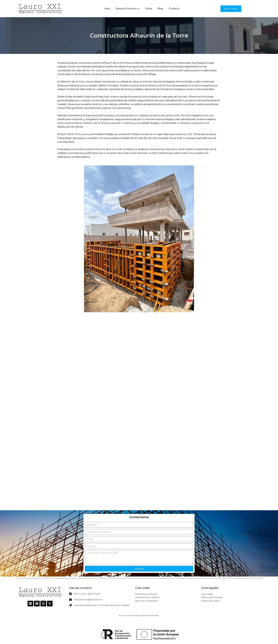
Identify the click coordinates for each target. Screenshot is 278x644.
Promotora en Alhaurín (146, 594)
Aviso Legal (207, 594)
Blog (160, 9)
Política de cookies (210, 601)
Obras (149, 9)
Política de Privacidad (212, 597)
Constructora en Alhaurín (147, 597)
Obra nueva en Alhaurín (147, 601)
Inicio (107, 9)
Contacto (174, 9)
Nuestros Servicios (128, 9)
